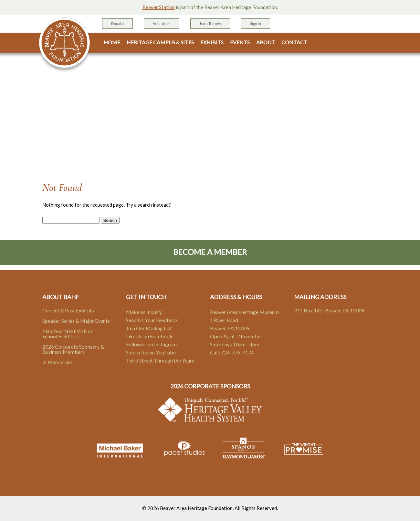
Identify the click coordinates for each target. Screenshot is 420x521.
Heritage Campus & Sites (160, 42)
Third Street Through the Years (160, 360)
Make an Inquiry (144, 312)
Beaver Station (159, 7)
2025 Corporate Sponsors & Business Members (73, 349)
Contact (294, 42)
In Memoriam (57, 362)
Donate (117, 23)
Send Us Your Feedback (152, 320)
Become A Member (210, 252)
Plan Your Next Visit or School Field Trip (68, 334)
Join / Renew (210, 23)
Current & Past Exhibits (68, 310)
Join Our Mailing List (149, 328)
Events (240, 42)
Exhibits (212, 42)
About (266, 42)
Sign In (256, 23)
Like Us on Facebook (149, 336)
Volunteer (162, 23)
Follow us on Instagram (151, 344)
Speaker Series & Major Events (76, 321)
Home (112, 42)
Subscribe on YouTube (151, 352)
